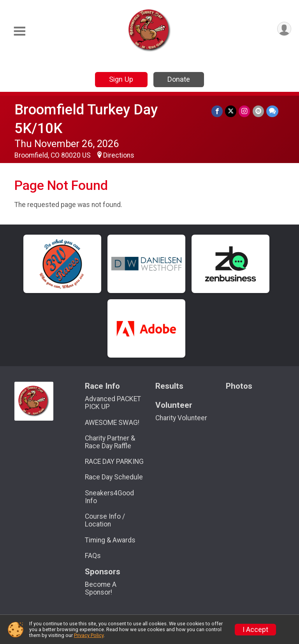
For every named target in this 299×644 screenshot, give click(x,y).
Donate (179, 79)
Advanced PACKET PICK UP (113, 403)
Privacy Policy (89, 635)
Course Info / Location (105, 520)
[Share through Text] (272, 111)
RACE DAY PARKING (114, 462)
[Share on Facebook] (217, 111)
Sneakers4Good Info (109, 497)
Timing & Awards (110, 540)
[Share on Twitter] (231, 111)
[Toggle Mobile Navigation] (19, 31)
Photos (239, 386)
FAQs (93, 556)
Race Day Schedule (114, 477)
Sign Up (121, 79)
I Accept (255, 630)
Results (169, 386)
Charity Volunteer (181, 418)
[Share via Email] (258, 111)
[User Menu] (284, 29)
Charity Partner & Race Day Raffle (110, 442)
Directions (119, 155)
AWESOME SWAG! (112, 423)
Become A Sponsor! (101, 588)
